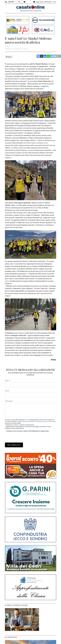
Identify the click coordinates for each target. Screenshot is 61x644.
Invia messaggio (14, 445)
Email (7, 391)
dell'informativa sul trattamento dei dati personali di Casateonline (36, 421)
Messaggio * (9, 401)
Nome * (8, 380)
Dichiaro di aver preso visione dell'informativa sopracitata (28, 431)
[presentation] (19, 437)
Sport (7, 46)
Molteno (9, 57)
